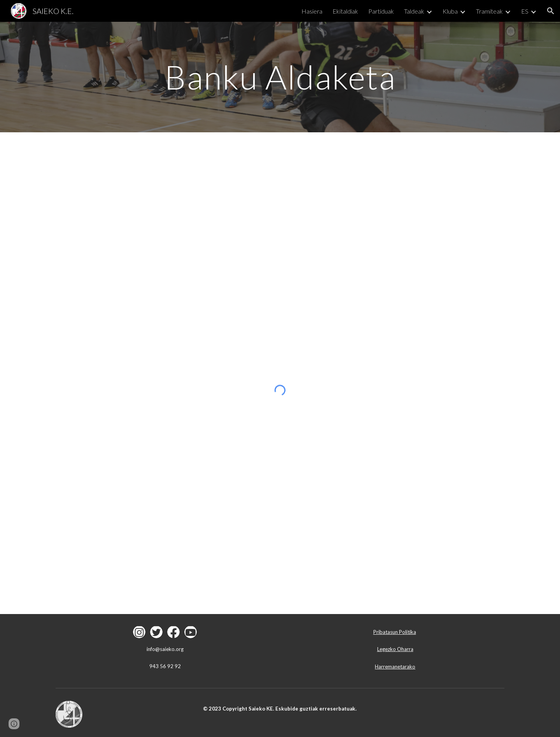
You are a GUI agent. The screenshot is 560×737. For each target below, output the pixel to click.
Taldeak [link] (414, 11)
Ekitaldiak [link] (345, 11)
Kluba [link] (450, 11)
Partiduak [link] (381, 11)
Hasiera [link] (312, 11)
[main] (280, 77)
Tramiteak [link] (489, 11)
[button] (551, 11)
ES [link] (525, 11)
